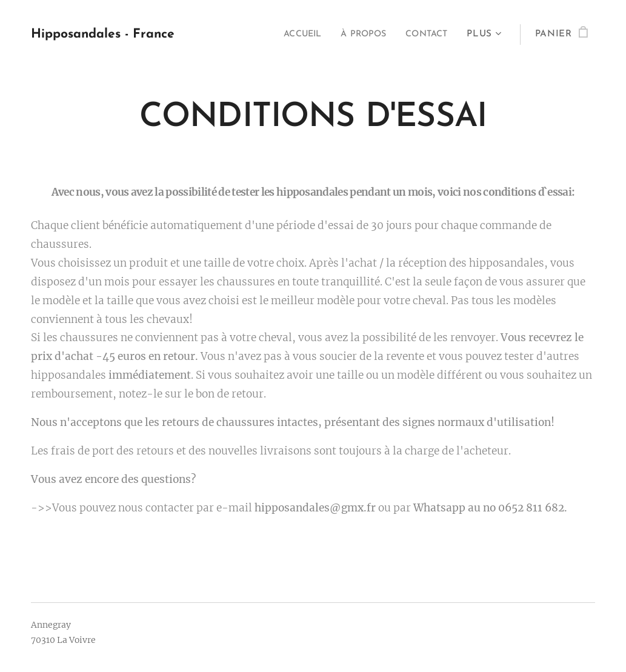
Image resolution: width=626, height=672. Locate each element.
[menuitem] (291, 35)
